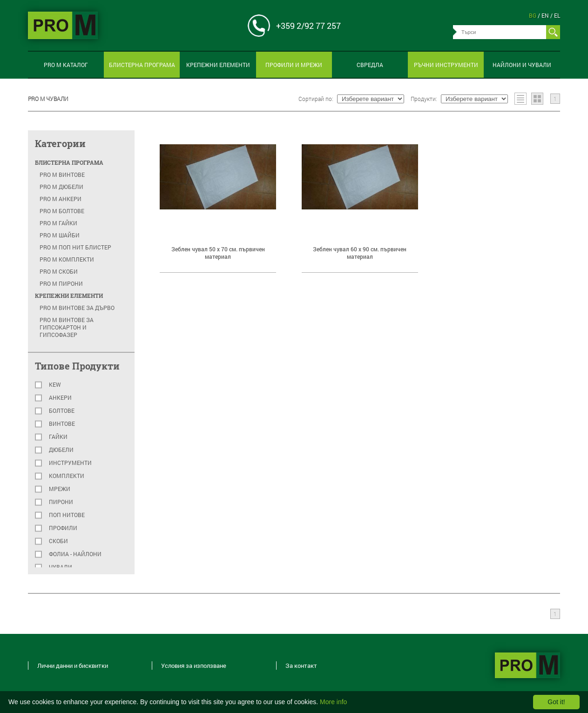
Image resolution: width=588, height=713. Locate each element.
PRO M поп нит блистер (75, 247)
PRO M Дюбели (61, 187)
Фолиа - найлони (75, 554)
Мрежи (60, 489)
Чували (61, 567)
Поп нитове (67, 515)
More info (333, 702)
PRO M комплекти (67, 259)
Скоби (58, 541)
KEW (55, 385)
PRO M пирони (61, 283)
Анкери (60, 398)
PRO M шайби (60, 235)
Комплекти (67, 476)
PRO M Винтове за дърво (77, 308)
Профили (63, 528)
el (557, 15)
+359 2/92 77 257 (308, 26)
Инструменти (70, 463)
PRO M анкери (61, 199)
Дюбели (61, 450)
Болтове (62, 411)
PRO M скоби (59, 271)
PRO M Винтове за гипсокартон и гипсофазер (67, 327)
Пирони (61, 502)
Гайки (58, 437)
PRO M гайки (58, 223)
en (546, 15)
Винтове (62, 424)
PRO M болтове (62, 211)
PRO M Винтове (62, 175)
